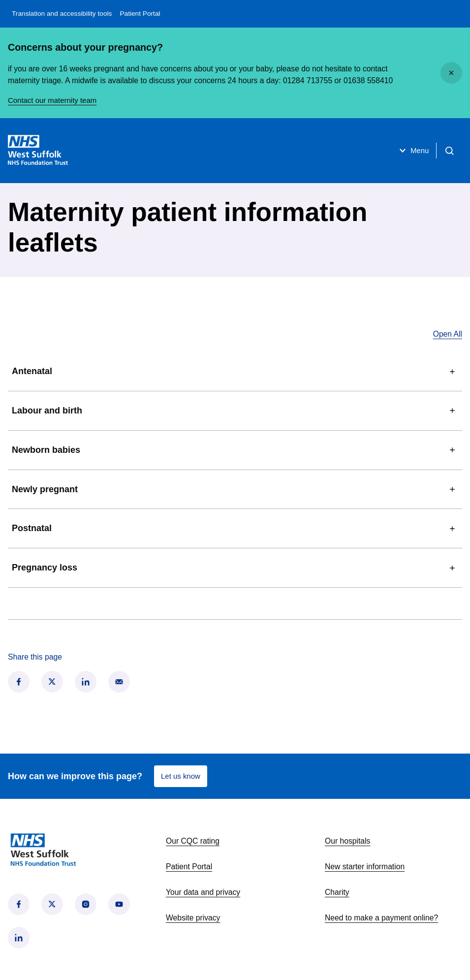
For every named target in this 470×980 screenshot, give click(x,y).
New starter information (365, 867)
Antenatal (235, 372)
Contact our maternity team (54, 100)
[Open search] (448, 151)
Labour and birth (235, 411)
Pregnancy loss (235, 568)
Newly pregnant (235, 489)
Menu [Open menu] (410, 151)
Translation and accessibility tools (62, 14)
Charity (337, 892)
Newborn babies (235, 450)
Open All (448, 334)
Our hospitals (347, 841)
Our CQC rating (193, 841)
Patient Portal (140, 14)
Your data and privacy (203, 892)
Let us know (182, 776)
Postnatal (235, 529)
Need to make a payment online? (381, 918)
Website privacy (193, 918)
